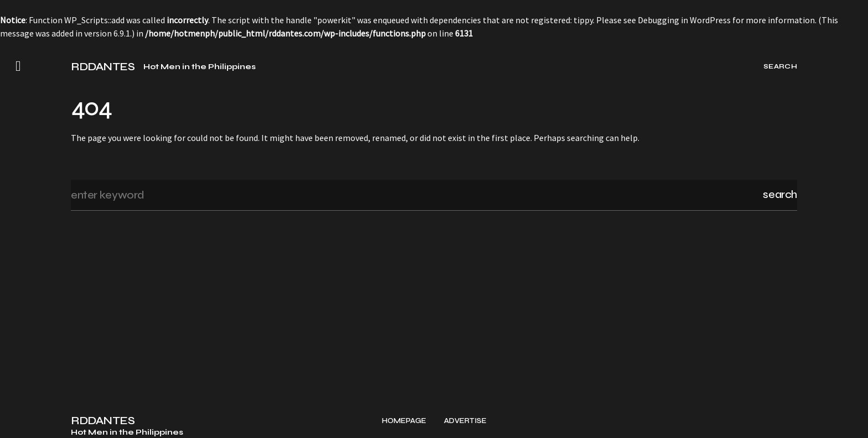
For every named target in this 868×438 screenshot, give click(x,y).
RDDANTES (103, 67)
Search (780, 194)
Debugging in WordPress (684, 20)
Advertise (465, 421)
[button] (18, 66)
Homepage (404, 421)
